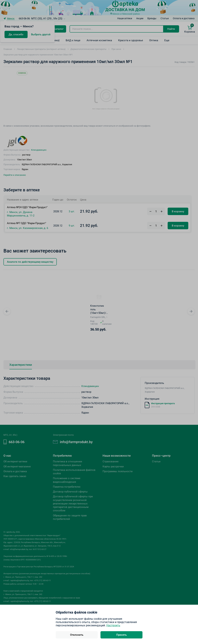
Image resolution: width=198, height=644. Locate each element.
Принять (121, 635)
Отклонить (77, 635)
